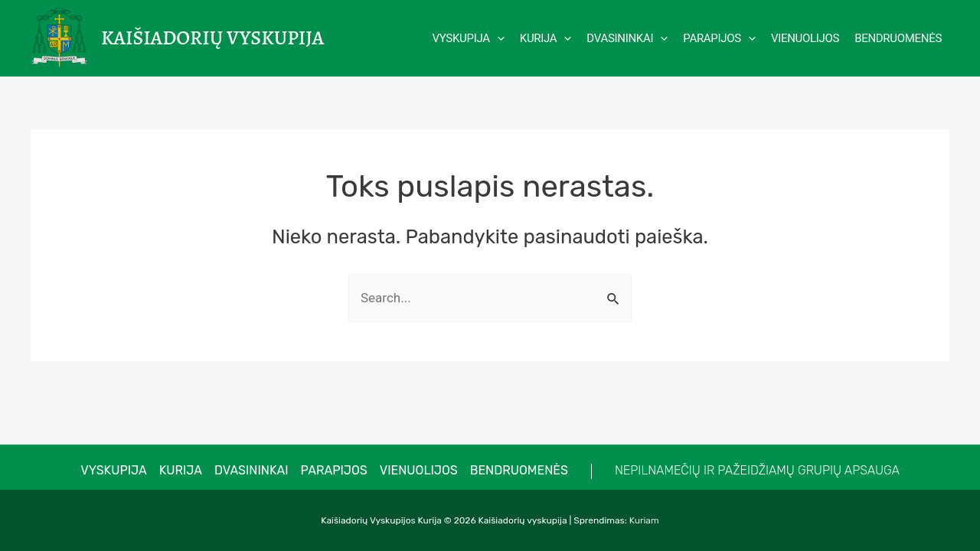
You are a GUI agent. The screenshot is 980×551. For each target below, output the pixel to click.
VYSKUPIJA (114, 470)
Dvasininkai (252, 470)
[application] (497, 38)
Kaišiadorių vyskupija (212, 38)
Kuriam (644, 520)
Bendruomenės (519, 470)
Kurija (181, 470)
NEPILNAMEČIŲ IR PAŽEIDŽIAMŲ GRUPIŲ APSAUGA (757, 470)
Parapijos (334, 470)
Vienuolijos (419, 470)
